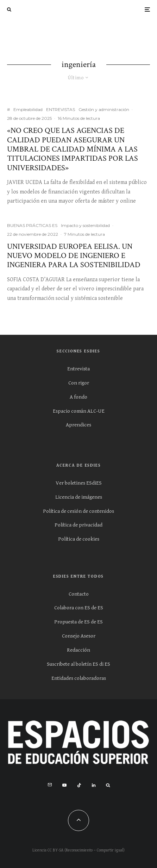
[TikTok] (79, 785)
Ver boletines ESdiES (79, 483)
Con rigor (79, 383)
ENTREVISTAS (61, 109)
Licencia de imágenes (79, 497)
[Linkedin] (94, 785)
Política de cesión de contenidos (78, 511)
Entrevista (78, 369)
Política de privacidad (78, 525)
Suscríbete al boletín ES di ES (78, 664)
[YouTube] (64, 785)
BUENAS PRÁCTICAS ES (32, 225)
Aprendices (78, 425)
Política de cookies (79, 539)
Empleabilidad (28, 109)
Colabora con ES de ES (79, 608)
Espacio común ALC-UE (79, 411)
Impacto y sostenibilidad (85, 225)
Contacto (79, 594)
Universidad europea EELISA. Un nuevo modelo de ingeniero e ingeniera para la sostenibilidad (74, 256)
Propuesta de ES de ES (78, 622)
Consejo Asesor (79, 636)
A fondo (78, 397)
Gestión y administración (104, 109)
